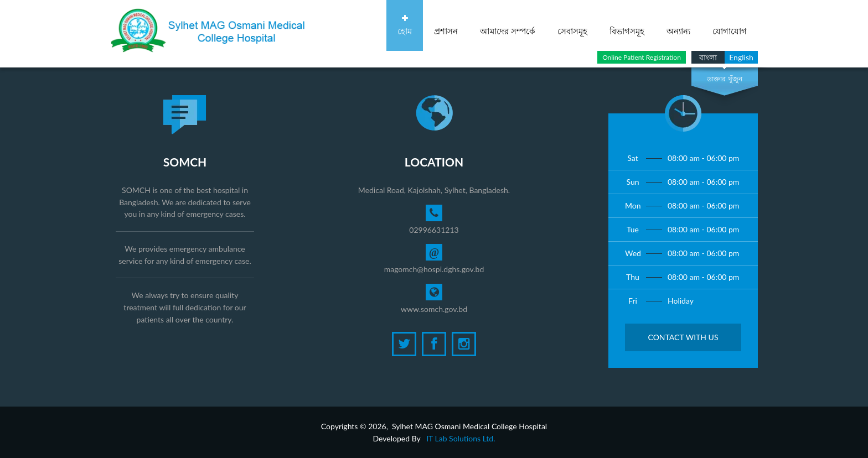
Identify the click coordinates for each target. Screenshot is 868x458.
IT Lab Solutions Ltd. (461, 438)
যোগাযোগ (730, 25)
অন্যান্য (678, 25)
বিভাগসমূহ (627, 25)
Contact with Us (683, 337)
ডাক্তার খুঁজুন (724, 79)
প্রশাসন (446, 25)
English (741, 57)
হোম (405, 25)
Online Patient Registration (642, 57)
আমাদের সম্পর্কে (508, 25)
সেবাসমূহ (572, 25)
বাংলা (708, 57)
